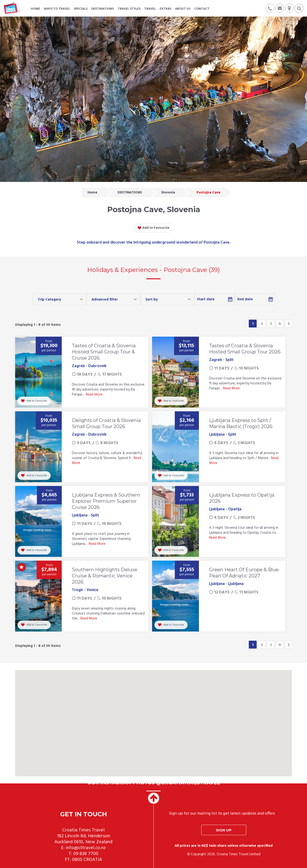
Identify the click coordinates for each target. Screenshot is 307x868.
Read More (94, 395)
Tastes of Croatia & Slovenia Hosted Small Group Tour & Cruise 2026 (104, 352)
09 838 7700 (86, 854)
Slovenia (168, 193)
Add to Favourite (153, 228)
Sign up (224, 830)
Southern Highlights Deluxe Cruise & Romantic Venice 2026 (105, 576)
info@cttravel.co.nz (86, 848)
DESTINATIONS (130, 193)
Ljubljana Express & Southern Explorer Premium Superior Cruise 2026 (106, 501)
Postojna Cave (208, 193)
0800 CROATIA (87, 860)
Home (92, 193)
